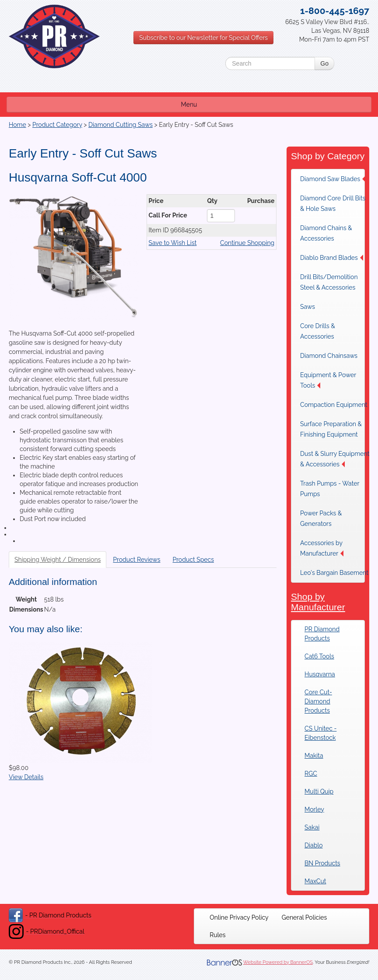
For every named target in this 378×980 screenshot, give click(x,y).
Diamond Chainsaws (329, 356)
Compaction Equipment (334, 405)
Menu (189, 105)
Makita (314, 756)
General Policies (304, 917)
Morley (314, 809)
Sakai (312, 827)
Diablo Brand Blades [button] (332, 258)
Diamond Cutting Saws (121, 125)
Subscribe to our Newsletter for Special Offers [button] (203, 38)
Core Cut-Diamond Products (318, 701)
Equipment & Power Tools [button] (328, 380)
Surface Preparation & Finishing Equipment (331, 429)
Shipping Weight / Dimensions (58, 560)
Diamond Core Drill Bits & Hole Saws (333, 203)
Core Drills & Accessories (318, 331)
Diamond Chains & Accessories (326, 233)
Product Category (57, 125)
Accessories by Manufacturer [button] (322, 548)
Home (17, 125)
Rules (217, 935)
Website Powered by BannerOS (278, 962)
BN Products (322, 863)
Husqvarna (320, 674)
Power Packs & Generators (321, 518)
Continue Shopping (247, 243)
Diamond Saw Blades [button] (333, 179)
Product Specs (193, 560)
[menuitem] (335, 179)
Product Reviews (136, 560)
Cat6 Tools (319, 656)
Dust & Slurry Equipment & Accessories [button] (335, 459)
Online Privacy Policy (239, 917)
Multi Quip (319, 791)
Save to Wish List (173, 243)
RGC (311, 773)
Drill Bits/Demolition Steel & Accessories (329, 282)
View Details (26, 777)
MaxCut (315, 881)
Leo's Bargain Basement (334, 573)
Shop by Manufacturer (318, 602)
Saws (308, 307)
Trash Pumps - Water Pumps (330, 489)
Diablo (313, 845)
